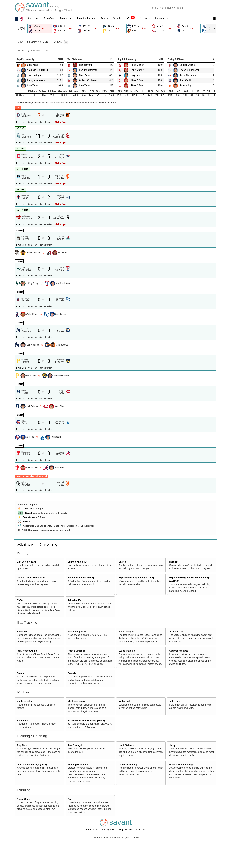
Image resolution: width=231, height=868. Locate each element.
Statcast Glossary (37, 545)
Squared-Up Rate (179, 651)
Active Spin (125, 701)
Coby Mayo (33, 65)
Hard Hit (27, 509)
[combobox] (183, 7)
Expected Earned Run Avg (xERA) (86, 721)
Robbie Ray (186, 85)
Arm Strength (75, 745)
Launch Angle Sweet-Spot (31, 578)
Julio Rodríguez (35, 75)
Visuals (117, 19)
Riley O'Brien (137, 65)
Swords (72, 673)
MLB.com (140, 830)
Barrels (123, 562)
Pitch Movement (77, 701)
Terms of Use (93, 830)
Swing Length (126, 632)
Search (104, 19)
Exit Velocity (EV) (26, 562)
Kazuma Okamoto (88, 70)
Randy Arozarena (36, 80)
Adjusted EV (75, 600)
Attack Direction (77, 651)
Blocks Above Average (182, 765)
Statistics (145, 19)
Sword (26, 522)
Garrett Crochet (188, 65)
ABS (131, 19)
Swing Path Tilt (127, 651)
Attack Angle (176, 632)
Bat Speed (23, 632)
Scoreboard (66, 19)
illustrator (33, 19)
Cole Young (33, 85)
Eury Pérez (136, 75)
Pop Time (22, 745)
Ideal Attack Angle (27, 651)
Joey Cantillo (186, 80)
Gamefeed (49, 19)
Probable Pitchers (86, 19)
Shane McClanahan (190, 70)
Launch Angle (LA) (78, 562)
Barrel (29, 513)
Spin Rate (175, 701)
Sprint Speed (24, 799)
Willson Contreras (88, 80)
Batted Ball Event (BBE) (81, 578)
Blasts (20, 673)
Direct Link (21, 122)
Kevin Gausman (188, 75)
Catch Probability (128, 765)
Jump (172, 745)
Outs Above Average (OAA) (32, 765)
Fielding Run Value (78, 765)
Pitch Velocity (25, 701)
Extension (23, 721)
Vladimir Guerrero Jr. (38, 70)
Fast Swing (29, 517)
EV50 (20, 600)
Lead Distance (126, 745)
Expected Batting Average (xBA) (136, 578)
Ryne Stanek (137, 70)
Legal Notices (126, 830)
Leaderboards (162, 19)
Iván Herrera (86, 65)
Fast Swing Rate (77, 632)
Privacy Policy (109, 830)
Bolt (70, 799)
